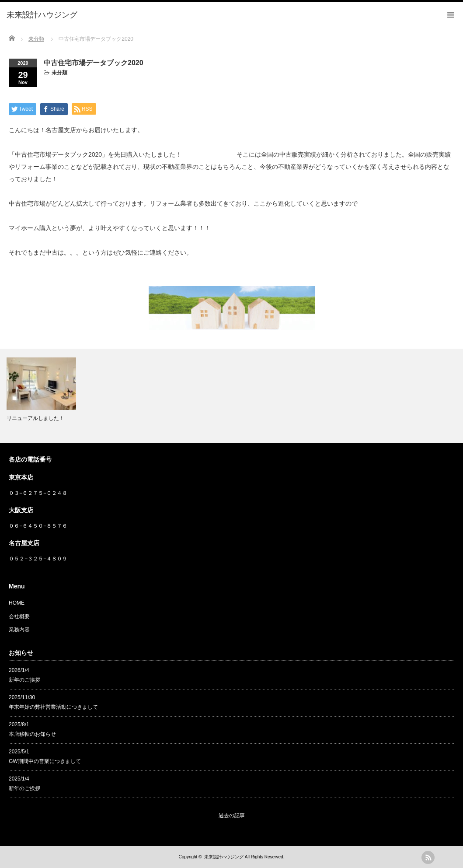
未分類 (59, 73)
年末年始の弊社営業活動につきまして (53, 707)
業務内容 (19, 630)
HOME (17, 603)
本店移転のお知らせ (32, 734)
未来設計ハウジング (224, 857)
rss (428, 857)
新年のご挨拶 (24, 680)
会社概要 (19, 616)
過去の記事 (232, 815)
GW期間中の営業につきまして (45, 761)
